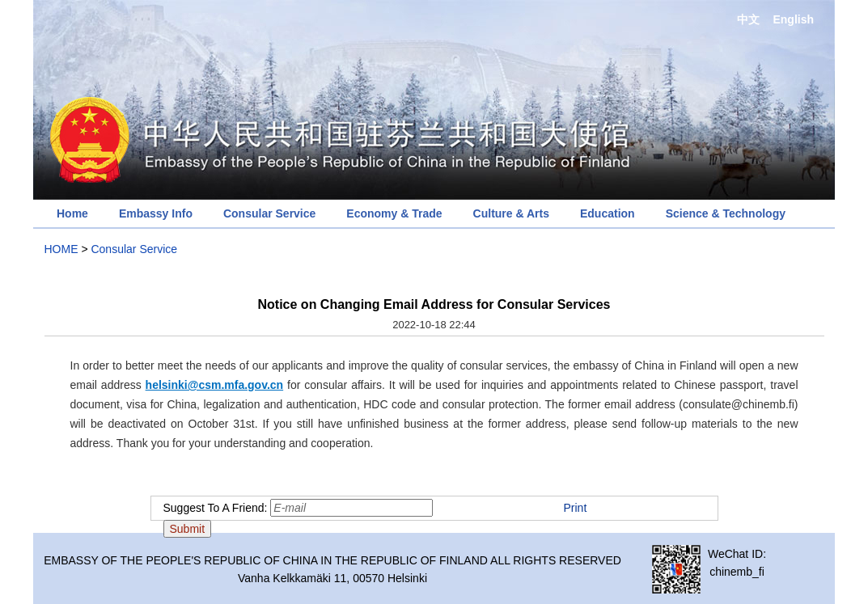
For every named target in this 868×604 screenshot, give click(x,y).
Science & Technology (726, 213)
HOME (61, 249)
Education (608, 213)
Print (576, 508)
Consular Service (269, 213)
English (793, 19)
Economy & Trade (394, 213)
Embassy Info (156, 213)
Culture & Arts (511, 213)
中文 (748, 19)
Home (72, 213)
